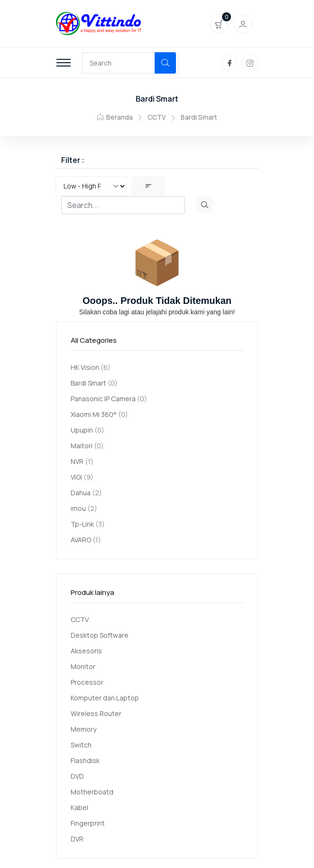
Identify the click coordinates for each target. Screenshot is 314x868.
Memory (83, 729)
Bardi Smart (88, 383)
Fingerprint (88, 823)
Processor (87, 682)
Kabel (79, 807)
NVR (77, 461)
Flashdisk (85, 760)
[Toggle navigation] (64, 63)
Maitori (82, 446)
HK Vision (85, 367)
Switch (81, 745)
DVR (77, 839)
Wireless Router (96, 713)
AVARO (81, 540)
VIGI (76, 477)
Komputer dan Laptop (105, 698)
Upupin (82, 430)
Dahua (81, 493)
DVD (77, 776)
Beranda (115, 117)
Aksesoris (86, 651)
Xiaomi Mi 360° (94, 414)
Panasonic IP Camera (103, 399)
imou (78, 508)
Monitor (83, 666)
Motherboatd (92, 792)
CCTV (157, 117)
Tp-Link (82, 524)
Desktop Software (100, 635)
